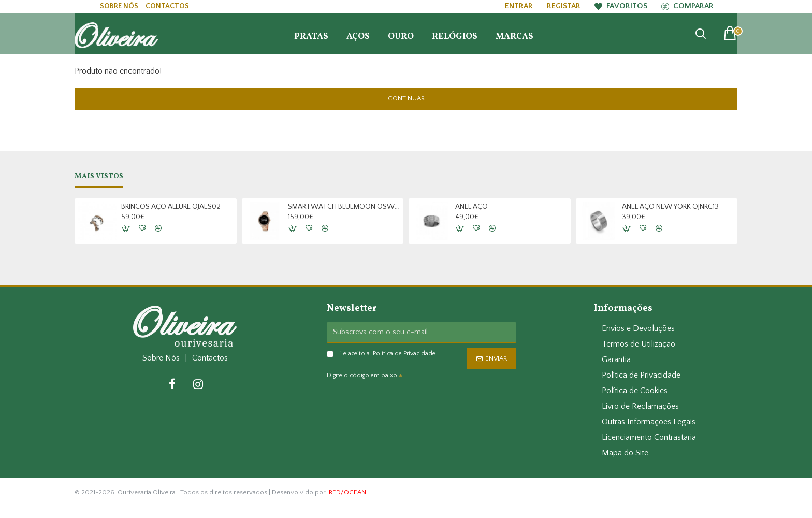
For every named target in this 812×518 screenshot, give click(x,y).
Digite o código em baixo (362, 375)
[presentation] (399, 401)
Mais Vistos (99, 177)
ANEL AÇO (472, 207)
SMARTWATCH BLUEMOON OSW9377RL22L (344, 207)
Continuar (406, 98)
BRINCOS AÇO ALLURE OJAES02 (171, 207)
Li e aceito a (382, 354)
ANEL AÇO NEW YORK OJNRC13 (670, 207)
